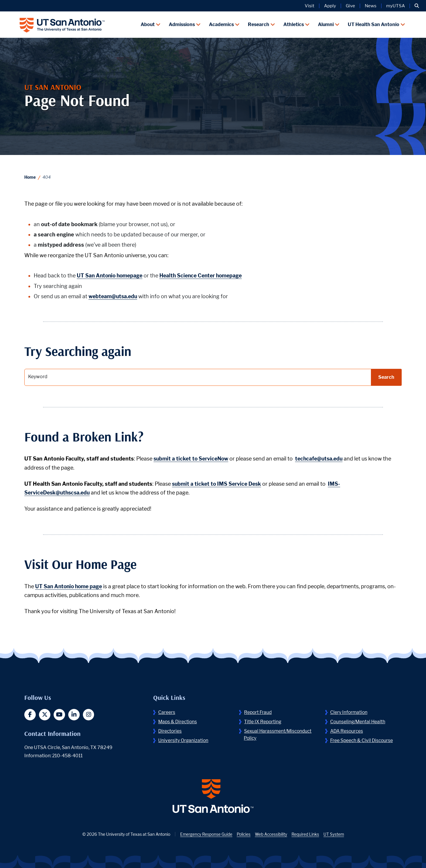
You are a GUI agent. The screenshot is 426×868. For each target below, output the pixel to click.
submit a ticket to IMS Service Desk (218, 483)
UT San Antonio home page (70, 585)
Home (30, 177)
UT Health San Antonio (374, 24)
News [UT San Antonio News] (371, 6)
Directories (170, 730)
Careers (167, 711)
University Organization (184, 740)
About (148, 24)
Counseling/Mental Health (358, 721)
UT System (335, 834)
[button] (417, 6)
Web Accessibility (271, 834)
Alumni (326, 24)
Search (386, 376)
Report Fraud (258, 711)
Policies (243, 834)
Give (350, 6)
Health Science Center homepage (206, 275)
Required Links (306, 834)
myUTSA (396, 6)
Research (259, 24)
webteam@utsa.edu (114, 295)
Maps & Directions (178, 721)
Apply (330, 6)
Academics (221, 24)
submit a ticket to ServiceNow (192, 458)
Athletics (294, 24)
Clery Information (349, 711)
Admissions (182, 24)
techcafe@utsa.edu (323, 458)
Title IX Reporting (263, 721)
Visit (310, 6)
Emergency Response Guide (205, 834)
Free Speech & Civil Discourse (362, 740)
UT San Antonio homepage (111, 275)
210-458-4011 (68, 755)
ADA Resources (347, 730)
